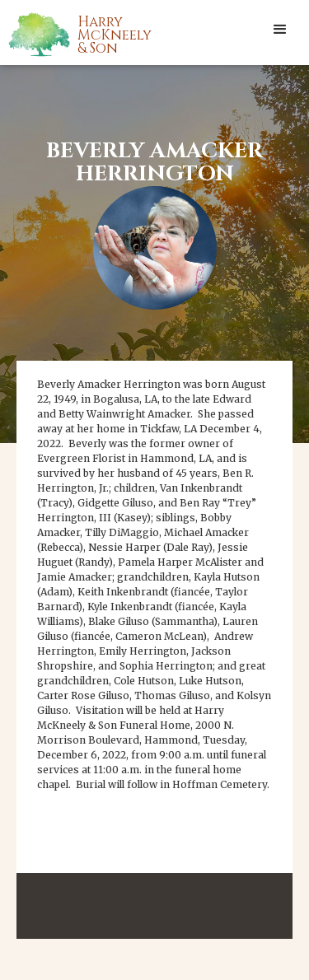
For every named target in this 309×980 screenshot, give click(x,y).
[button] (280, 29)
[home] (99, 34)
